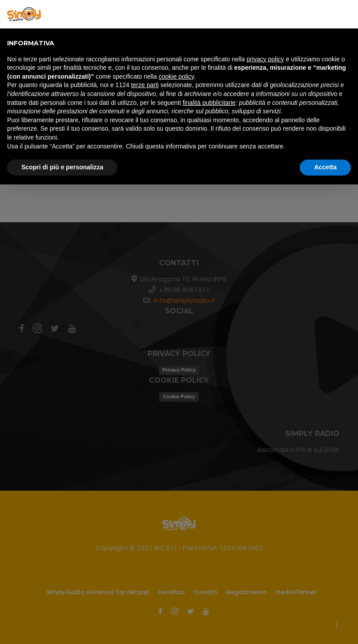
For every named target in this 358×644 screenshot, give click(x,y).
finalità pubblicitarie (209, 103)
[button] (346, 14)
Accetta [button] (325, 167)
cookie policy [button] (176, 76)
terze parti (145, 85)
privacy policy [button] (265, 59)
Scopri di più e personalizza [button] (62, 167)
